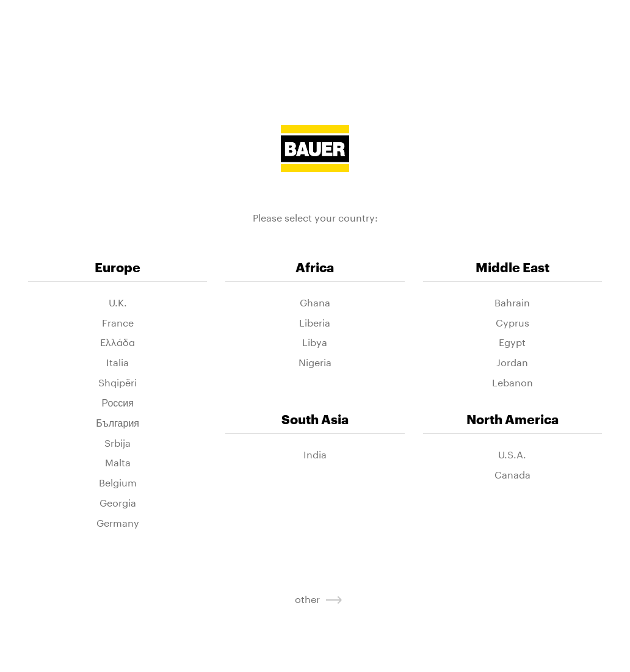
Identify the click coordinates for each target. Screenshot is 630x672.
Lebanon (512, 382)
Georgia (118, 502)
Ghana (315, 302)
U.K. (118, 302)
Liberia (315, 322)
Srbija (118, 442)
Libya (315, 341)
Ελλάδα (118, 341)
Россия (117, 402)
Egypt (512, 341)
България (118, 422)
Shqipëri (118, 382)
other (315, 598)
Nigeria (315, 362)
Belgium (118, 482)
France (118, 322)
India (315, 454)
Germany (118, 522)
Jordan (512, 362)
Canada (512, 474)
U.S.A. (512, 454)
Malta (118, 462)
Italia (118, 362)
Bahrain (512, 302)
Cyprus (512, 322)
